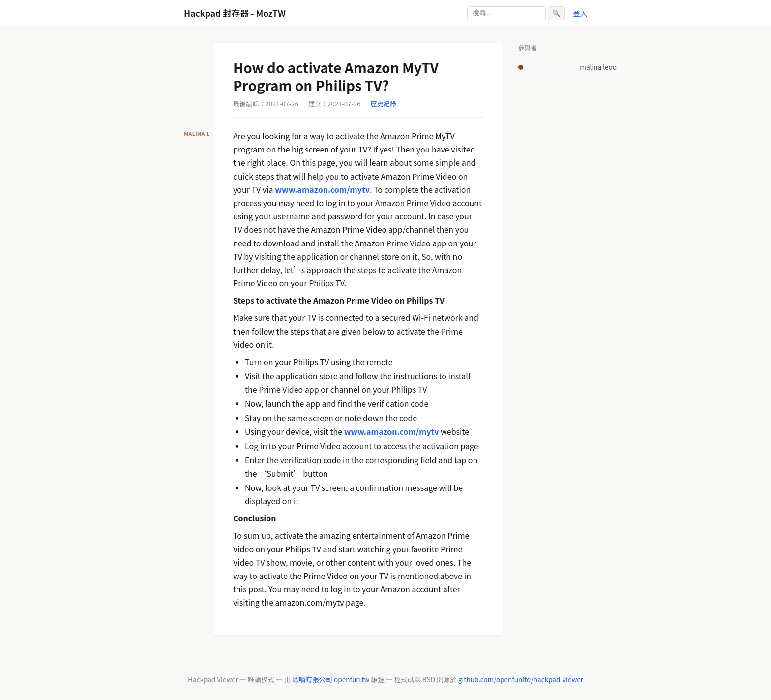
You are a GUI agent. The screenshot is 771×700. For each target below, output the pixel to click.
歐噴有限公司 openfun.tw (331, 679)
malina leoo (598, 67)
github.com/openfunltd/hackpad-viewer (521, 679)
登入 (580, 13)
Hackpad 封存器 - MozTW (235, 13)
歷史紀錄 (384, 104)
